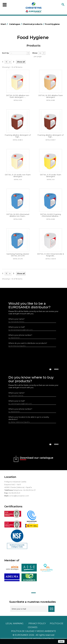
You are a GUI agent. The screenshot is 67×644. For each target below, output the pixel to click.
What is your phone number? (20, 335)
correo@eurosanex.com (19, 496)
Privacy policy (37, 623)
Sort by (5, 53)
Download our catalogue (37, 458)
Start (5, 24)
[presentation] (34, 361)
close (61, 641)
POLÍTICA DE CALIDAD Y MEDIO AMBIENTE (34, 631)
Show (35, 53)
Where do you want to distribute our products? (28, 343)
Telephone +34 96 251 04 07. (25, 490)
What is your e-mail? (17, 327)
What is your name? (16, 319)
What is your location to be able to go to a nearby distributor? (29, 418)
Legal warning (15, 623)
